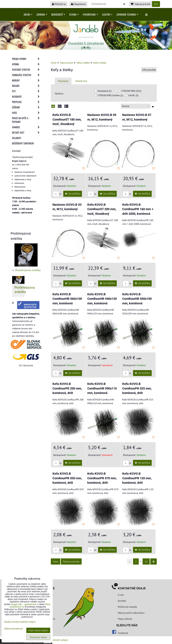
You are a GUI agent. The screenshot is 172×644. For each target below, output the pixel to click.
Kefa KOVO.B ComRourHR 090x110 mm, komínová (102, 388)
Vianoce (27, 127)
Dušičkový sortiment (23, 143)
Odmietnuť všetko (38, 637)
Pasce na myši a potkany (27, 120)
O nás (121, 595)
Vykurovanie (90, 14)
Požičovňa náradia (127, 607)
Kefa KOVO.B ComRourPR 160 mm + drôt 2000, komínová (138, 209)
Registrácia (78, 4)
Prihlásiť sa (59, 4)
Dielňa (28, 14)
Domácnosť (58, 14)
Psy (27, 91)
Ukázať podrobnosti (13, 629)
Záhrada (42, 14)
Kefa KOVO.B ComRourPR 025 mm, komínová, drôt (137, 388)
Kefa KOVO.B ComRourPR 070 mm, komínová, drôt (102, 478)
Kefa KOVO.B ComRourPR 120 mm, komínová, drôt (137, 478)
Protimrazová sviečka (28, 270)
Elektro (107, 14)
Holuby (27, 86)
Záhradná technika (127, 14)
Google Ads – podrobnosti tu (25, 604)
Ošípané (27, 107)
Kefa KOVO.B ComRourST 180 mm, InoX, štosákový (67, 119)
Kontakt (122, 601)
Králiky (27, 80)
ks (57, 194)
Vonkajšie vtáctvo (27, 75)
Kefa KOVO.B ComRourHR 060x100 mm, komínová (67, 299)
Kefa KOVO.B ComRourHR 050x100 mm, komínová (137, 299)
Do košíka (73, 194)
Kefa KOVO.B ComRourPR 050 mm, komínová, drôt (67, 478)
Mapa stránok (125, 619)
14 (146, 561)
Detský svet (27, 133)
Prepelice (27, 102)
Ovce (27, 113)
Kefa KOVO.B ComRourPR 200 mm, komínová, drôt (67, 388)
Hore (56, 561)
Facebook (123, 633)
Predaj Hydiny (27, 59)
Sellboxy (17, 138)
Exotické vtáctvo (27, 70)
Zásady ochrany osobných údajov (20, 622)
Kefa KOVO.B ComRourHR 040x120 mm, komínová (102, 299)
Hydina (27, 64)
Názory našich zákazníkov (131, 613)
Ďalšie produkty (71, 561)
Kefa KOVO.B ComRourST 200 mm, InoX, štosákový (102, 209)
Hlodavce (27, 97)
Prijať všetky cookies (38, 630)
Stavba (74, 14)
